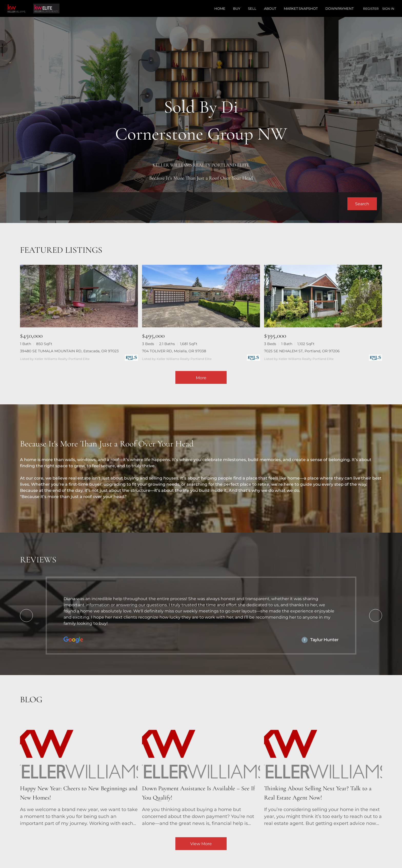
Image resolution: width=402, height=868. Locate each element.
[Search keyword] (186, 204)
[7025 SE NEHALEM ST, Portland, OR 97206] (323, 296)
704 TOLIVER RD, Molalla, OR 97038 (174, 351)
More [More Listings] (201, 378)
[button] (362, 204)
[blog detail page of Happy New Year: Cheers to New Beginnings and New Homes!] (79, 772)
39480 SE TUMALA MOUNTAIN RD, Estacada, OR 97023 (69, 351)
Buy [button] (237, 8)
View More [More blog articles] (201, 844)
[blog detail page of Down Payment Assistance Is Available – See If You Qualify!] (201, 772)
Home (220, 8)
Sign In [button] (388, 9)
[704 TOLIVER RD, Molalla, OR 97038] (201, 296)
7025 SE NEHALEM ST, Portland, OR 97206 (302, 351)
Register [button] (371, 9)
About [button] (270, 8)
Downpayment (339, 8)
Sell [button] (252, 8)
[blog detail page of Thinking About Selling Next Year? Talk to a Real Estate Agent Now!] (323, 772)
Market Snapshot (301, 8)
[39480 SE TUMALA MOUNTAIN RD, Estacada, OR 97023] (79, 296)
